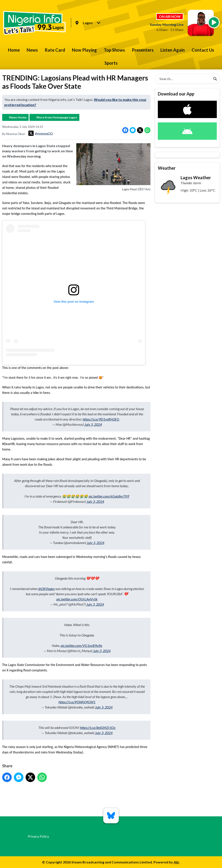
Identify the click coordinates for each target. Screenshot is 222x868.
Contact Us (203, 50)
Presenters (143, 50)
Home (14, 50)
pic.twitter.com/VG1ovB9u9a (81, 645)
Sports (111, 63)
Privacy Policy (38, 836)
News (32, 50)
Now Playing (84, 50)
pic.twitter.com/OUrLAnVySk (77, 599)
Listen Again (173, 50)
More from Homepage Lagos (57, 117)
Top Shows (114, 50)
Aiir (176, 862)
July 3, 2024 (93, 424)
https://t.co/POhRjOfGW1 (77, 702)
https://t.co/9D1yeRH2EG (101, 419)
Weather (167, 168)
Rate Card (55, 50)
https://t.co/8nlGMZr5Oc (98, 727)
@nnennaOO (41, 133)
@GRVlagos (46, 589)
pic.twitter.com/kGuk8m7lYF (109, 496)
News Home (18, 117)
